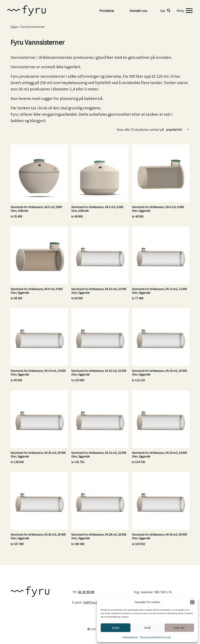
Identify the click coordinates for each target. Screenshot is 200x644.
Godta (116, 628)
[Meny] (185, 11)
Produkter (107, 11)
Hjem (14, 27)
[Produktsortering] (177, 130)
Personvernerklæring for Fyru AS (155, 637)
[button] (192, 602)
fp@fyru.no (91, 602)
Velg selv (179, 628)
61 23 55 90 (86, 592)
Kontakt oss (138, 11)
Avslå (147, 628)
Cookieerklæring (130, 637)
